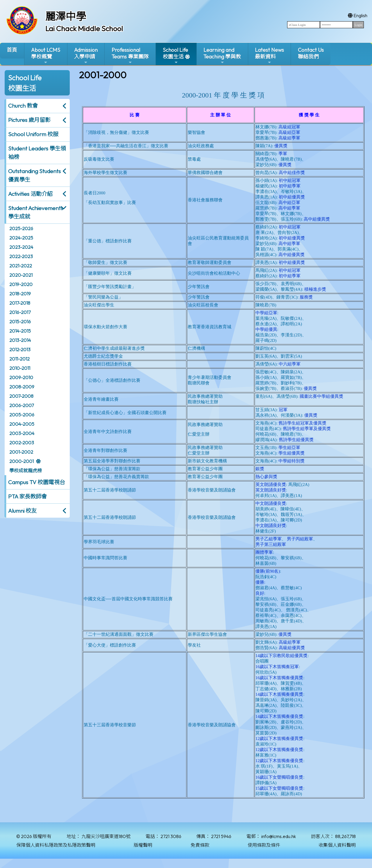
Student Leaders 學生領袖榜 (37, 153)
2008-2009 (22, 387)
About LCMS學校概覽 (46, 56)
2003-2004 (22, 433)
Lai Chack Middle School (84, 29)
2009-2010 (21, 377)
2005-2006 (22, 415)
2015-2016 (20, 322)
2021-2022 (21, 266)
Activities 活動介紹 (30, 194)
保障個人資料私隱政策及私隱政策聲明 (56, 845)
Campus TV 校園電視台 (37, 482)
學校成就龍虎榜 (26, 471)
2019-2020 (21, 284)
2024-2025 (21, 238)
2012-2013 (20, 349)
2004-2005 (22, 424)
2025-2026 (21, 228)
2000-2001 (22, 461)
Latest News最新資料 (269, 56)
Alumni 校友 (22, 511)
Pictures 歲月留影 (29, 120)
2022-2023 (21, 256)
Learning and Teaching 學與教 (222, 56)
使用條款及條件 (264, 845)
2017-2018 (20, 303)
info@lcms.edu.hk (279, 836)
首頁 (12, 50)
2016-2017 (20, 312)
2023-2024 (21, 247)
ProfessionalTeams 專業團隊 (130, 56)
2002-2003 (22, 443)
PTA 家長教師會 (27, 496)
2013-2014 (20, 340)
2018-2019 (20, 294)
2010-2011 (20, 368)
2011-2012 (19, 359)
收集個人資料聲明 (337, 845)
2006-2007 (22, 405)
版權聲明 (143, 845)
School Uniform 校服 (33, 134)
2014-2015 (20, 331)
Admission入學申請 (86, 56)
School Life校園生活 (175, 56)
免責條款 (200, 845)
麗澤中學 (66, 16)
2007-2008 (21, 396)
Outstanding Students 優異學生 (34, 175)
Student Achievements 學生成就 (36, 212)
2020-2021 (21, 275)
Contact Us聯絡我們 (311, 53)
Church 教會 (23, 106)
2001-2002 (21, 452)
